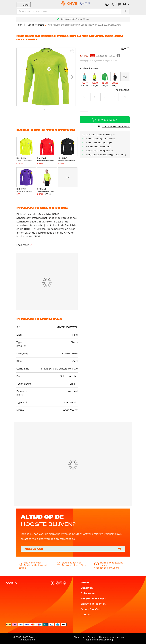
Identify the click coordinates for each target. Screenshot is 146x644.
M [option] (105, 97)
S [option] (94, 97)
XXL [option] (84, 107)
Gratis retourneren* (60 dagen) (100, 143)
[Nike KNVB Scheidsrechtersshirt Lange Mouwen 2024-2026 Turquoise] (85, 80)
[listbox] (105, 102)
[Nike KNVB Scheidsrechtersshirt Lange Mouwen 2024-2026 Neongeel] (95, 80)
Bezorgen (87, 588)
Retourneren (89, 593)
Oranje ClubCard (91, 609)
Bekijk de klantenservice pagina (34, 565)
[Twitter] (57, 583)
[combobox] (73, 11)
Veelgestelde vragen (93, 598)
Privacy (91, 637)
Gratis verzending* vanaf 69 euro (75, 19)
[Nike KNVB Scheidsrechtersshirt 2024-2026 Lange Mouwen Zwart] (115, 80)
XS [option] (84, 97)
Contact (86, 615)
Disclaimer (79, 637)
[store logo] (73, 4)
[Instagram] (61, 583)
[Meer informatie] (118, 56)
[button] (126, 4)
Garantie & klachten (93, 604)
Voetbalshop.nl (28, 640)
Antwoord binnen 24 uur (75, 564)
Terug (19, 25)
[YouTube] (65, 583)
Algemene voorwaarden (111, 637)
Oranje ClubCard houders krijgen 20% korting (106, 155)
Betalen (86, 582)
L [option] (115, 97)
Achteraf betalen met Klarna (99, 147)
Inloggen (107, 4)
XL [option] (125, 97)
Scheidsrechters (36, 25)
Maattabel (124, 90)
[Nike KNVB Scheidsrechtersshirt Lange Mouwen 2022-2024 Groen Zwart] (105, 80)
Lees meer (23, 245)
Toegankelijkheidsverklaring (99, 640)
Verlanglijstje (113, 4)
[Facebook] (52, 583)
